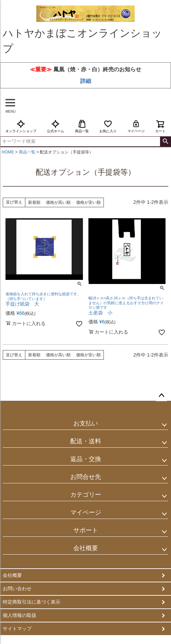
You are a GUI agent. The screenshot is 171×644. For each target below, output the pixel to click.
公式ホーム (56, 126)
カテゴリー (86, 495)
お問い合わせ (17, 589)
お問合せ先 (86, 477)
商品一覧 (82, 126)
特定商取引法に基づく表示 (32, 602)
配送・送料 (86, 441)
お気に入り (108, 126)
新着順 (34, 202)
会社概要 (86, 548)
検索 (165, 141)
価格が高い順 (58, 202)
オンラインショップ (21, 126)
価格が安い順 (88, 202)
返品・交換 (86, 459)
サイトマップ (17, 629)
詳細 (86, 81)
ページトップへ (161, 396)
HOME (8, 152)
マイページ (136, 126)
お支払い (86, 423)
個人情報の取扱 (20, 615)
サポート (86, 530)
